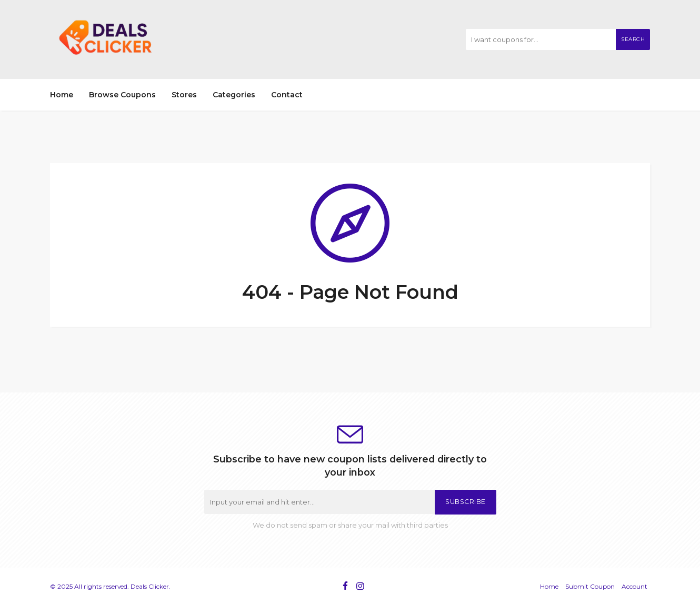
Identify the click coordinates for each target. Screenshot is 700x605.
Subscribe (466, 502)
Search (633, 39)
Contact (287, 95)
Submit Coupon (590, 586)
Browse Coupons (122, 95)
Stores (184, 95)
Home (62, 95)
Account (634, 586)
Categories (234, 95)
